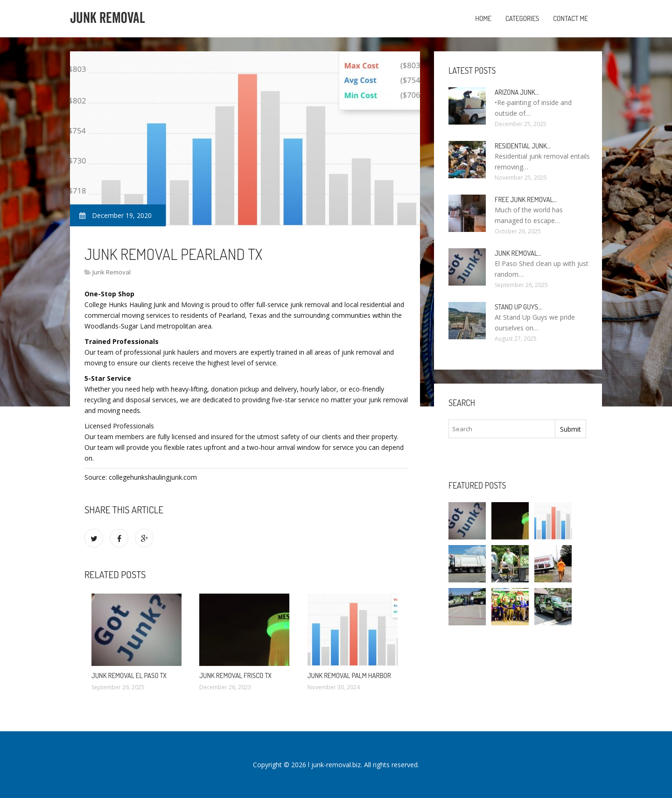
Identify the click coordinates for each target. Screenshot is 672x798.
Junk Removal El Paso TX (129, 675)
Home (483, 18)
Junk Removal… (518, 253)
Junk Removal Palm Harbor (349, 675)
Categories (522, 18)
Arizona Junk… (517, 92)
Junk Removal (112, 272)
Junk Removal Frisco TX (235, 675)
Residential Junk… (523, 146)
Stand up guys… (518, 307)
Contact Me (570, 18)
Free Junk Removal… (526, 199)
